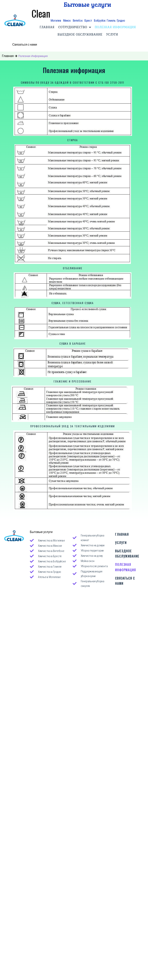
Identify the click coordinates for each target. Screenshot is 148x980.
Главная (8, 55)
